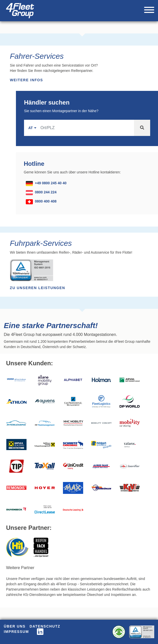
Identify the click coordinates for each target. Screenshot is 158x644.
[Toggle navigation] (149, 11)
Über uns (15, 626)
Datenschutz (45, 626)
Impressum (16, 632)
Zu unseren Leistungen (38, 288)
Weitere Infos (26, 80)
